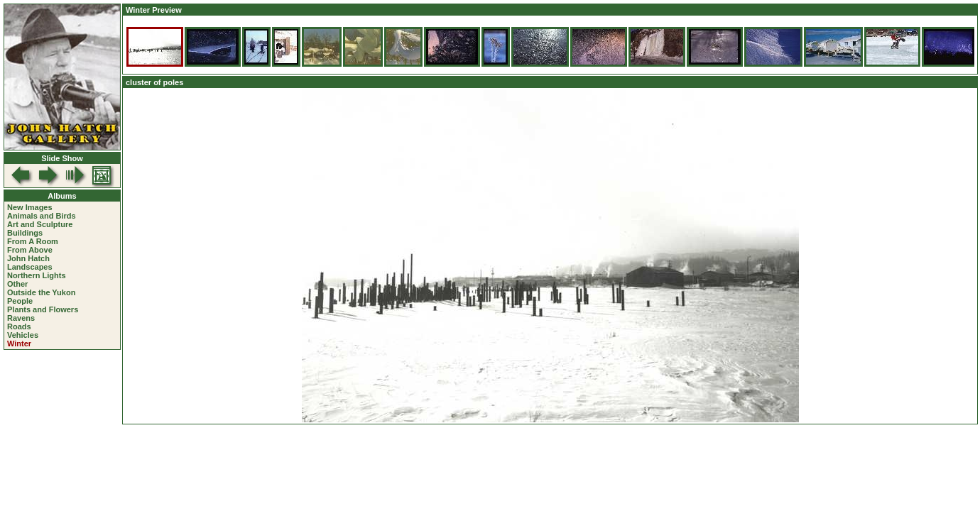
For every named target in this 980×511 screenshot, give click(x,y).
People (20, 301)
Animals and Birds (42, 216)
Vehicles (23, 335)
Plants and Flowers (43, 309)
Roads (19, 326)
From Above (30, 250)
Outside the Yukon (41, 292)
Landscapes (30, 267)
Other (17, 284)
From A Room (33, 241)
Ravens (21, 318)
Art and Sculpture (40, 224)
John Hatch (28, 258)
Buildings (25, 233)
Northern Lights (37, 275)
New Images (30, 207)
